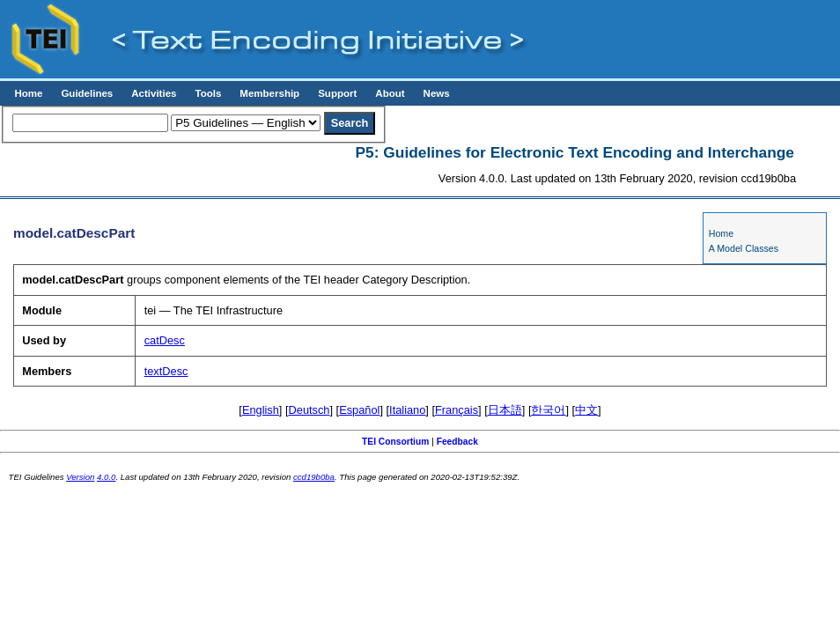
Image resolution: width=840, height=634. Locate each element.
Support (337, 93)
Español (359, 410)
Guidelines (87, 93)
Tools (208, 93)
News (437, 93)
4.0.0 (106, 477)
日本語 (505, 410)
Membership (269, 93)
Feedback (457, 442)
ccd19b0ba (314, 477)
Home (28, 93)
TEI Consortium (395, 442)
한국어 (548, 410)
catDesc (165, 340)
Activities (154, 93)
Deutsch (309, 410)
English (261, 410)
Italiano (407, 410)
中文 (586, 410)
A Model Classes (744, 248)
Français (457, 410)
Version (80, 477)
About (390, 93)
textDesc (166, 371)
